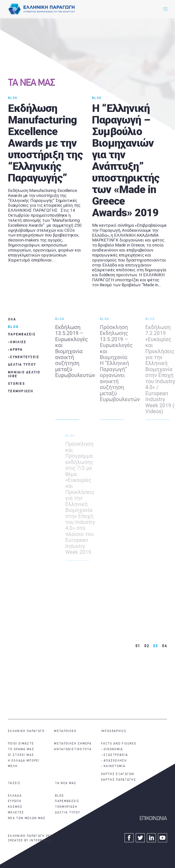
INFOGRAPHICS (114, 731)
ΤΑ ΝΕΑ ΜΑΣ (31, 83)
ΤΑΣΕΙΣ (14, 783)
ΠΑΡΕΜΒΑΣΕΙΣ (22, 335)
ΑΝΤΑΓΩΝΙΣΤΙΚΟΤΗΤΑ (73, 749)
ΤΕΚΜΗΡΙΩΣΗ (21, 391)
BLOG (13, 98)
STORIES (16, 384)
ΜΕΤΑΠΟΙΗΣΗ (65, 731)
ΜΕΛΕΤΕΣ (16, 813)
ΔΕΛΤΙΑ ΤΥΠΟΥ (22, 365)
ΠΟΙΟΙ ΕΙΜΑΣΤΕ (21, 744)
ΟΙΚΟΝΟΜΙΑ (113, 749)
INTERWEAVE (41, 841)
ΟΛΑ (12, 320)
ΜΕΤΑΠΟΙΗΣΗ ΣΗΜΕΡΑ (73, 744)
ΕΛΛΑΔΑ (15, 796)
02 (147, 646)
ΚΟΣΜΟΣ (15, 807)
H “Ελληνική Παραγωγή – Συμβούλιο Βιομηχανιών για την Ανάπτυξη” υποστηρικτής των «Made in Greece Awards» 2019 (126, 160)
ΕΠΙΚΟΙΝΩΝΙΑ (153, 819)
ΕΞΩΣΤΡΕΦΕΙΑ (116, 755)
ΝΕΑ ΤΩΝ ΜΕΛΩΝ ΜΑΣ (27, 818)
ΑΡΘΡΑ (16, 350)
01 (138, 646)
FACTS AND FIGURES (119, 744)
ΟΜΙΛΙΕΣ (18, 342)
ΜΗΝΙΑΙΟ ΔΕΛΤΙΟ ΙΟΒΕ (24, 375)
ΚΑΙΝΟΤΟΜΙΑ (115, 766)
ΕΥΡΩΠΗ (15, 801)
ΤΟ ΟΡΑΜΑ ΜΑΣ (21, 749)
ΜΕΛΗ (13, 766)
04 (165, 646)
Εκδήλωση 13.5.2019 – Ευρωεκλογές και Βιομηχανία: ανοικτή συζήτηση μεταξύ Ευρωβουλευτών (78, 352)
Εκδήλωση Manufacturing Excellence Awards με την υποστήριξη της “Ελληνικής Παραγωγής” (45, 143)
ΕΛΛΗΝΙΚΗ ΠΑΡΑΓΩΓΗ (26, 731)
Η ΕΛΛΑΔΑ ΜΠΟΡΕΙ (24, 761)
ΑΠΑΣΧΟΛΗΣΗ (115, 761)
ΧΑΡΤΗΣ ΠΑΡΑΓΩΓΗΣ (119, 780)
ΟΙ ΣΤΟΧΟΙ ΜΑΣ (21, 755)
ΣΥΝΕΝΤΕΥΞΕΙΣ (25, 357)
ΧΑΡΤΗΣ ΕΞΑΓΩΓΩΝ (118, 774)
